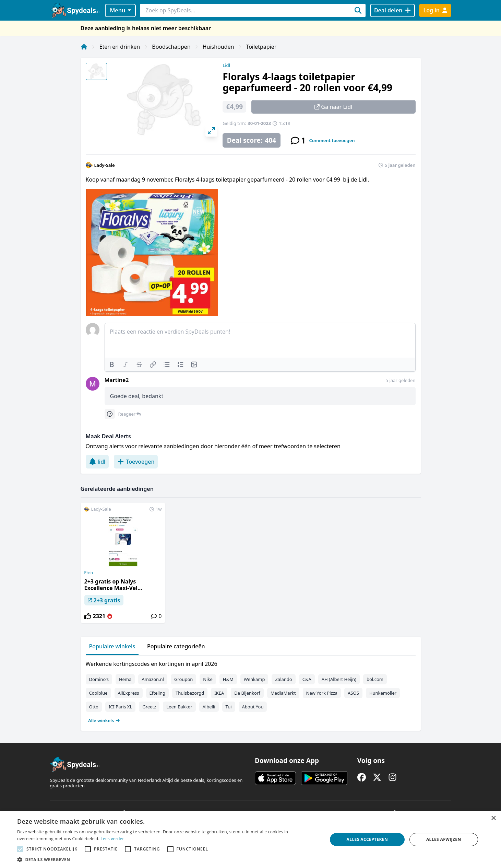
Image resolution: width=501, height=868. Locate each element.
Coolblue (98, 693)
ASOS (353, 693)
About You (253, 707)
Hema (125, 679)
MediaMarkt (283, 693)
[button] (168, 859)
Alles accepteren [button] (367, 839)
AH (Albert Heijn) (339, 679)
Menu (120, 10)
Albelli (209, 707)
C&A (307, 679)
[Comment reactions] (110, 414)
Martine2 (117, 380)
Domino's (99, 679)
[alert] (250, 840)
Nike (208, 679)
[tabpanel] (251, 691)
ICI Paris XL (120, 707)
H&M (228, 679)
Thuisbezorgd (190, 693)
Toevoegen (136, 462)
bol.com (375, 679)
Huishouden (218, 47)
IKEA (219, 693)
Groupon (183, 679)
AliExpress (129, 693)
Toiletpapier (261, 47)
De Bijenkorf (247, 693)
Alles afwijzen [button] (444, 839)
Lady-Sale (105, 165)
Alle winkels (104, 720)
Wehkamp (254, 679)
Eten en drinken (120, 47)
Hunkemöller (383, 693)
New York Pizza (322, 693)
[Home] (84, 47)
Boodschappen (171, 47)
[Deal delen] (392, 10)
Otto (94, 707)
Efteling (157, 693)
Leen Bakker (179, 707)
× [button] (493, 818)
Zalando (283, 679)
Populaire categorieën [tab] (176, 646)
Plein (89, 572)
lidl (97, 462)
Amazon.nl (153, 679)
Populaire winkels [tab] (112, 646)
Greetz (149, 707)
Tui (229, 707)
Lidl (226, 65)
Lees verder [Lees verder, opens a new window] (112, 839)
